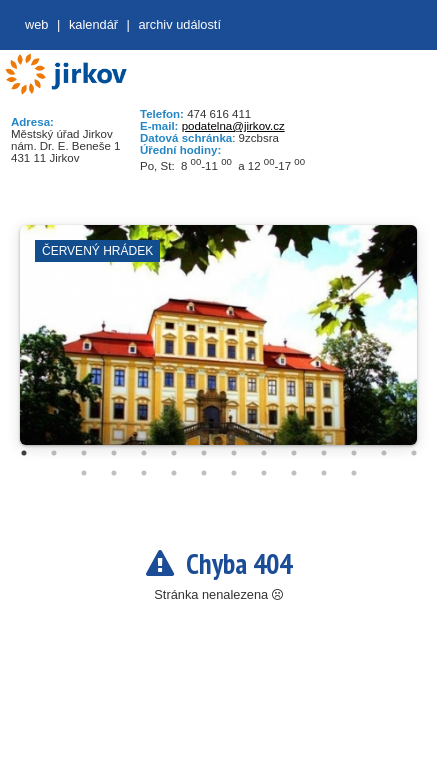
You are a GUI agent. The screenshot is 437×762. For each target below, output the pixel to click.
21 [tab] (264, 473)
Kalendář (93, 24)
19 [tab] (204, 473)
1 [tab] (24, 453)
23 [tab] (324, 473)
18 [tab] (174, 473)
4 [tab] (114, 453)
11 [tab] (324, 453)
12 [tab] (354, 453)
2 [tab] (54, 453)
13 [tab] (384, 453)
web (36, 24)
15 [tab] (84, 473)
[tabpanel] (218, 345)
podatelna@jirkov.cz (233, 126)
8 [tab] (234, 453)
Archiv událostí (179, 24)
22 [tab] (294, 473)
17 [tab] (144, 473)
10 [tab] (294, 453)
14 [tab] (414, 453)
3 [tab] (84, 453)
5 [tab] (144, 453)
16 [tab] (114, 473)
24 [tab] (354, 473)
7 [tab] (204, 453)
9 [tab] (264, 453)
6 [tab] (174, 453)
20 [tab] (234, 473)
